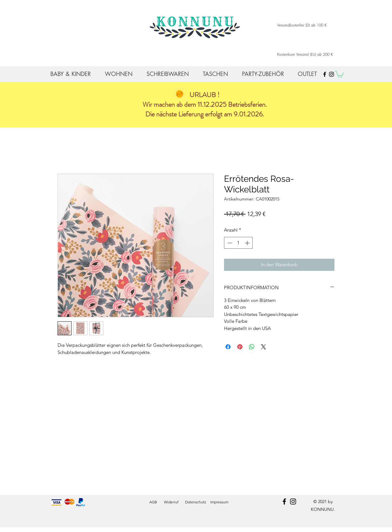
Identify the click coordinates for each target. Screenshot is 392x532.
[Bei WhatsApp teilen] (252, 347)
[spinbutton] (238, 243)
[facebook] (284, 501)
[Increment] (248, 243)
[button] (339, 74)
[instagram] (293, 501)
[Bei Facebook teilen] (228, 347)
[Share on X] (264, 347)
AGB (153, 502)
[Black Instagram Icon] (331, 74)
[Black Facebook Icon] (325, 74)
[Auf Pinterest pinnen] (240, 347)
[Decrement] (229, 243)
